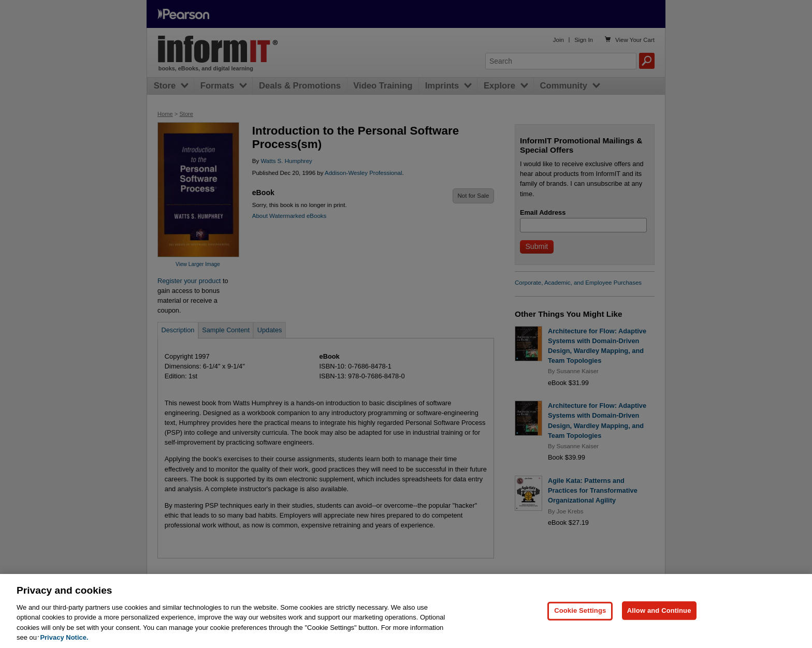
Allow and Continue (659, 634)
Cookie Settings (580, 634)
